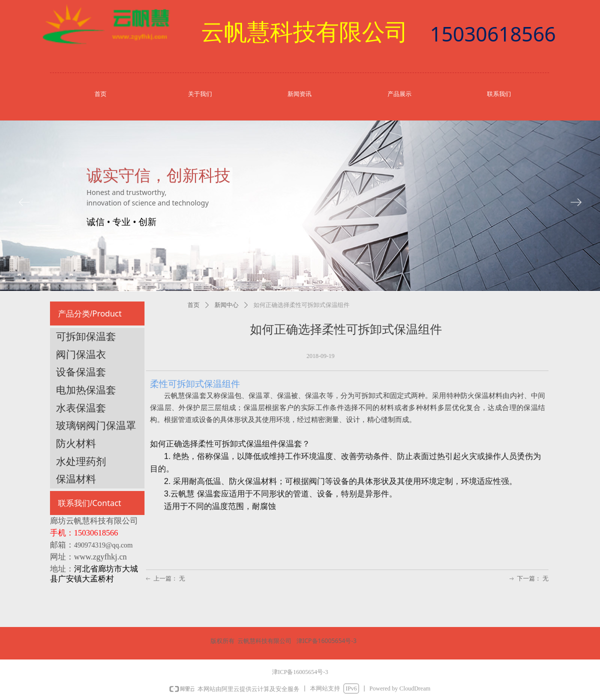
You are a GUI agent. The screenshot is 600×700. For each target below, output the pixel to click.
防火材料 (76, 443)
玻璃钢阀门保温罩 (96, 425)
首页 (193, 305)
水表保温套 (81, 408)
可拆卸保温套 (86, 336)
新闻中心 (226, 305)
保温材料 (76, 479)
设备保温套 (81, 372)
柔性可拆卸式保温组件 (196, 384)
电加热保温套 (86, 390)
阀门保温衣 (81, 354)
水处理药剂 (81, 461)
